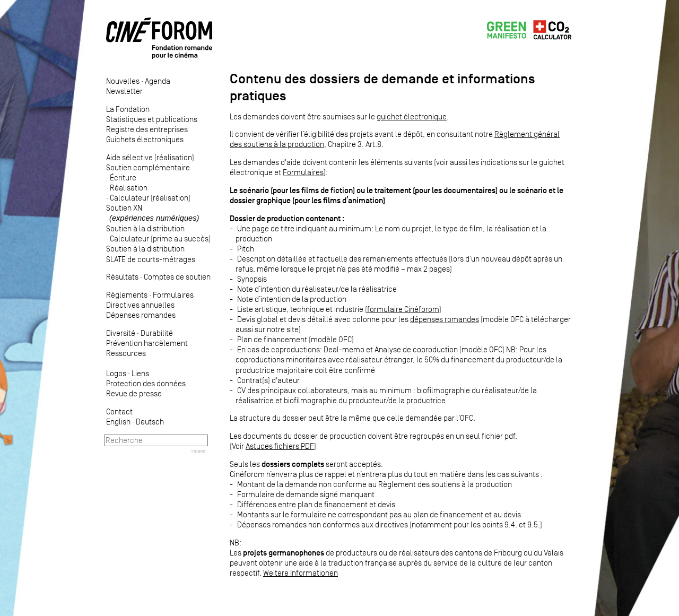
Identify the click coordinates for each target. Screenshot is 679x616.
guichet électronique (412, 116)
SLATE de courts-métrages (151, 259)
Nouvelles (123, 81)
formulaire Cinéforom (403, 309)
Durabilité (157, 333)
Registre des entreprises (147, 129)
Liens (140, 373)
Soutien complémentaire (148, 167)
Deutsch (150, 422)
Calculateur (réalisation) (150, 198)
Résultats (122, 277)
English (118, 422)
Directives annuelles (140, 305)
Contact (119, 411)
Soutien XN (153, 213)
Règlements (127, 295)
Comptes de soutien (177, 277)
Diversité (121, 333)
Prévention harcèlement (147, 343)
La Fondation (128, 109)
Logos (116, 373)
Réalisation (129, 188)
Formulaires (173, 295)
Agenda (158, 81)
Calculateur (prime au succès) (160, 238)
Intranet (199, 451)
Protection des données (146, 383)
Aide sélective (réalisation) (150, 157)
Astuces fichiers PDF (280, 446)
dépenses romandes (445, 319)
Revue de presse (134, 393)
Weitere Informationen (301, 573)
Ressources (126, 353)
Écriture (123, 177)
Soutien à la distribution (145, 228)
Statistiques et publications (152, 119)
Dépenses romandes (141, 315)
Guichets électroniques (145, 139)
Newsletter (124, 91)
